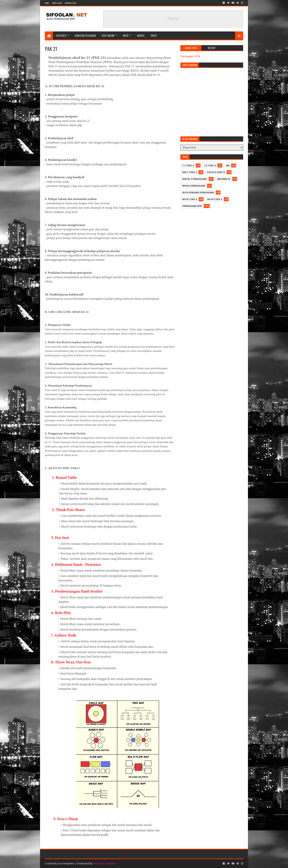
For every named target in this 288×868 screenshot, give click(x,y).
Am (228, 166)
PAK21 (154, 35)
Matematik (224, 179)
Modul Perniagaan (194, 186)
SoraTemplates (66, 863)
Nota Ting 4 (190, 199)
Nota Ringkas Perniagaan (198, 193)
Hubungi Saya (70, 3)
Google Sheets (216, 172)
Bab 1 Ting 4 (189, 172)
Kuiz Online (108, 35)
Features (61, 35)
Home (47, 3)
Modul (141, 35)
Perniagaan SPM (190, 56)
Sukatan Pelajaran (85, 35)
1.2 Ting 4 (210, 166)
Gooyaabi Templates (104, 863)
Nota (126, 35)
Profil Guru (57, 3)
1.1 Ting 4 (188, 166)
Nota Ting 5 (215, 199)
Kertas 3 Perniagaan (195, 179)
